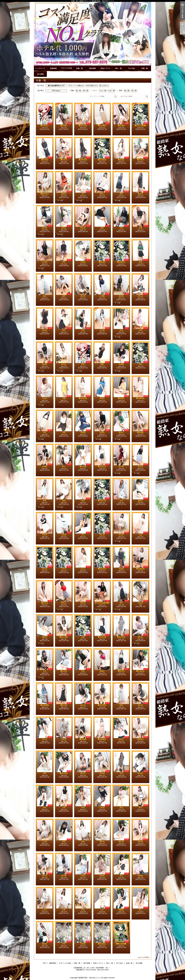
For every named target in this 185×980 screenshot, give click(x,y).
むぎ (64, 909)
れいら (83, 705)
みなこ (102, 194)
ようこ (83, 569)
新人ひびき (83, 159)
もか (45, 807)
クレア (64, 569)
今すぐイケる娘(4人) (76, 86)
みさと (121, 432)
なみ (64, 432)
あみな (64, 194)
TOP (40, 68)
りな (83, 909)
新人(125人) (104, 86)
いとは (102, 807)
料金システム (105, 68)
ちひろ (45, 534)
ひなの (83, 944)
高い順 (86, 91)
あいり (83, 773)
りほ (64, 398)
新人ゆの (64, 125)
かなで (140, 466)
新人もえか (140, 671)
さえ (45, 432)
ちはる (121, 569)
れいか (121, 534)
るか (64, 330)
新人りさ (64, 159)
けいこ (140, 296)
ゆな (121, 705)
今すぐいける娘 (66, 68)
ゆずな (45, 364)
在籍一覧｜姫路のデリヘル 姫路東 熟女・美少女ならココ (93, 34)
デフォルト (56, 91)
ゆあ (102, 364)
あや (102, 228)
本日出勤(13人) (92, 86)
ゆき (64, 296)
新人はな (102, 262)
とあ (140, 228)
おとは (102, 534)
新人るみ (83, 739)
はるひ (102, 671)
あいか (83, 603)
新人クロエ (121, 637)
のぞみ (140, 875)
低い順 (78, 91)
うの (64, 807)
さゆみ (121, 364)
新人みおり (121, 262)
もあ (83, 637)
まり (121, 875)
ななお (64, 534)
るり (140, 807)
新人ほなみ (140, 398)
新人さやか (102, 705)
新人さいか (102, 500)
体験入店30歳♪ (121, 944)
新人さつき (83, 125)
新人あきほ (140, 569)
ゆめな (121, 909)
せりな (45, 569)
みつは (140, 841)
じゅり (45, 398)
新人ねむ (140, 432)
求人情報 (40, 74)
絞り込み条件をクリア (56, 86)
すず (83, 330)
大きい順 (111, 91)
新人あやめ (45, 705)
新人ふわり (64, 773)
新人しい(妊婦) (140, 125)
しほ (140, 534)
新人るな (121, 125)
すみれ (83, 432)
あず (83, 500)
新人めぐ (121, 398)
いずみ (102, 296)
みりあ (64, 875)
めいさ (121, 841)
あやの (102, 398)
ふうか (45, 841)
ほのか (45, 637)
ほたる (102, 841)
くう (45, 671)
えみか (83, 262)
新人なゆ (83, 466)
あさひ (140, 194)
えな (121, 773)
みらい (64, 603)
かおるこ (140, 739)
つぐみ (102, 330)
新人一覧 (118, 68)
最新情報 (53, 68)
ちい (83, 194)
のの (45, 773)
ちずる (102, 773)
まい (140, 364)
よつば (45, 262)
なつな (121, 466)
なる (140, 262)
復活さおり (45, 194)
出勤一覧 (79, 68)
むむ (83, 364)
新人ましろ (102, 466)
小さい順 (103, 91)
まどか (64, 739)
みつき (140, 773)
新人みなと (102, 944)
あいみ (45, 228)
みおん (102, 875)
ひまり (121, 739)
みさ (45, 296)
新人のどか (102, 569)
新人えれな (102, 159)
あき (45, 500)
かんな (45, 330)
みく (64, 466)
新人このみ (64, 637)
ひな (121, 330)
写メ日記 (132, 68)
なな (83, 671)
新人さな (64, 671)
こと (102, 909)
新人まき (140, 159)
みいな (83, 228)
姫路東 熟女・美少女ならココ (90, 978)
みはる (45, 944)
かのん (64, 228)
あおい (140, 500)
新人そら (121, 671)
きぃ (140, 909)
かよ (64, 262)
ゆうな (64, 364)
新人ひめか (102, 125)
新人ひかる (83, 398)
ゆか (121, 194)
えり (121, 500)
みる (64, 841)
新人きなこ (45, 125)
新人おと (121, 159)
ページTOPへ (145, 957)
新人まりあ (102, 637)
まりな (45, 875)
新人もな (45, 159)
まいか (140, 705)
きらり (83, 296)
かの (83, 807)
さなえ (140, 603)
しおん (83, 875)
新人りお (64, 705)
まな (121, 807)
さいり (45, 739)
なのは (45, 466)
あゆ (64, 500)
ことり (45, 909)
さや (64, 944)
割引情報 (92, 68)
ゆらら (140, 637)
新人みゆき (102, 739)
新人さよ (45, 603)
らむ (121, 228)
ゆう (121, 603)
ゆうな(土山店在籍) (102, 603)
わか (83, 841)
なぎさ (102, 432)
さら (83, 534)
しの (140, 330)
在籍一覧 (145, 68)
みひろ (121, 296)
